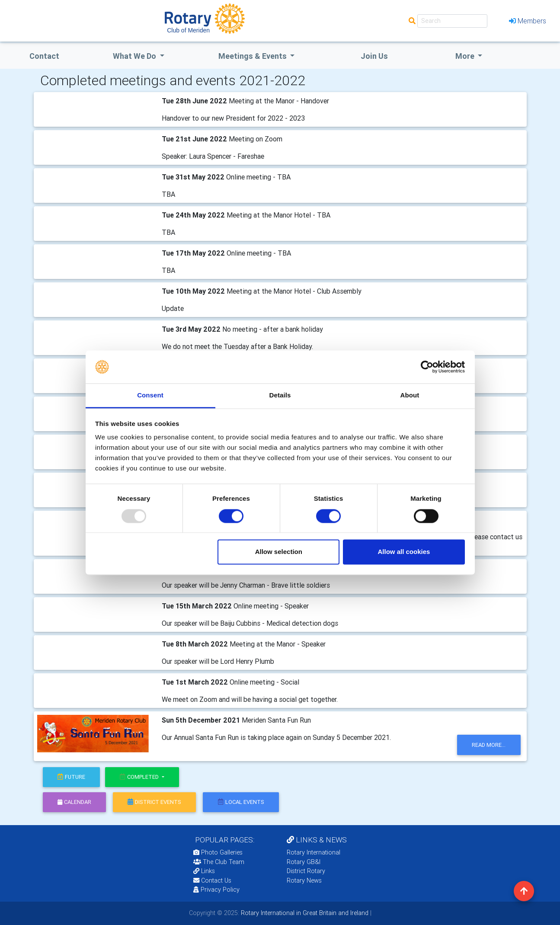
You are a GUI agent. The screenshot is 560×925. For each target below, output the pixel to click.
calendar (74, 802)
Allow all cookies (404, 552)
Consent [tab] (150, 395)
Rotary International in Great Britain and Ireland (304, 913)
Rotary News (304, 880)
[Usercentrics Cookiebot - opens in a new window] (427, 367)
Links (204, 871)
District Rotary (306, 871)
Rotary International (314, 852)
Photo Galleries (218, 852)
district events (154, 802)
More (466, 56)
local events (241, 802)
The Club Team (219, 862)
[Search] (452, 21)
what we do (135, 56)
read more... (489, 745)
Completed (140, 777)
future (71, 777)
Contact (44, 56)
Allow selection (279, 552)
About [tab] (410, 395)
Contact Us (212, 880)
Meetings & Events (253, 56)
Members (528, 21)
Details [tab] (280, 395)
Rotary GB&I (304, 862)
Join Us (374, 56)
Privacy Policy (216, 890)
